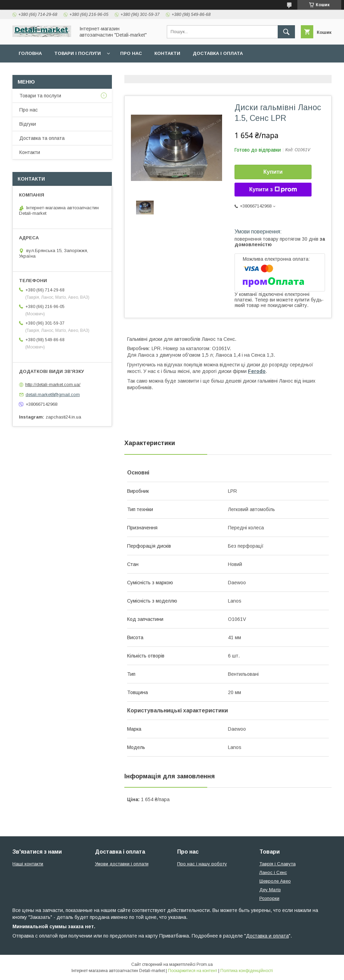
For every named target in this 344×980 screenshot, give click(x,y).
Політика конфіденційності (247, 971)
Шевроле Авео (275, 881)
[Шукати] (286, 32)
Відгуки (28, 124)
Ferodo (257, 371)
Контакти (167, 53)
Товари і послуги (78, 53)
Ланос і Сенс (273, 872)
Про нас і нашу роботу (202, 864)
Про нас (131, 53)
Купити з (273, 190)
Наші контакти (28, 864)
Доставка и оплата (267, 936)
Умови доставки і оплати (122, 864)
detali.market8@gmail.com (53, 395)
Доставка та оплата (42, 138)
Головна (30, 53)
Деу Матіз (270, 890)
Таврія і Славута (278, 864)
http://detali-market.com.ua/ (53, 385)
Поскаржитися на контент (193, 971)
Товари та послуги (40, 96)
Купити (273, 172)
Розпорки (269, 898)
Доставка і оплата (218, 53)
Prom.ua (205, 964)
